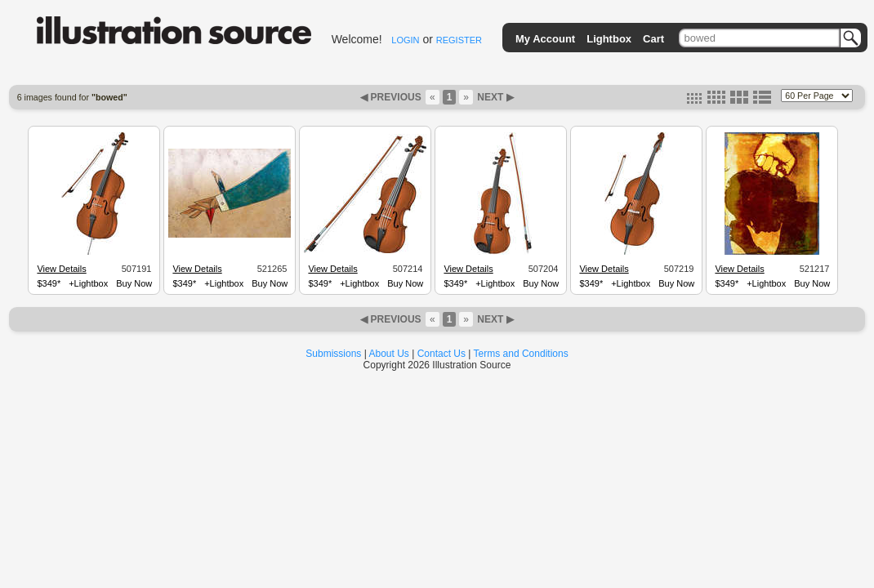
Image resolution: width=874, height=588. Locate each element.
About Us (389, 354)
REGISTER (459, 40)
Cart (653, 39)
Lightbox (609, 39)
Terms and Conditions (521, 354)
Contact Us (441, 354)
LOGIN (405, 40)
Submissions (333, 354)
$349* (49, 283)
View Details (61, 269)
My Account (545, 39)
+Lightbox (88, 283)
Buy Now (134, 283)
